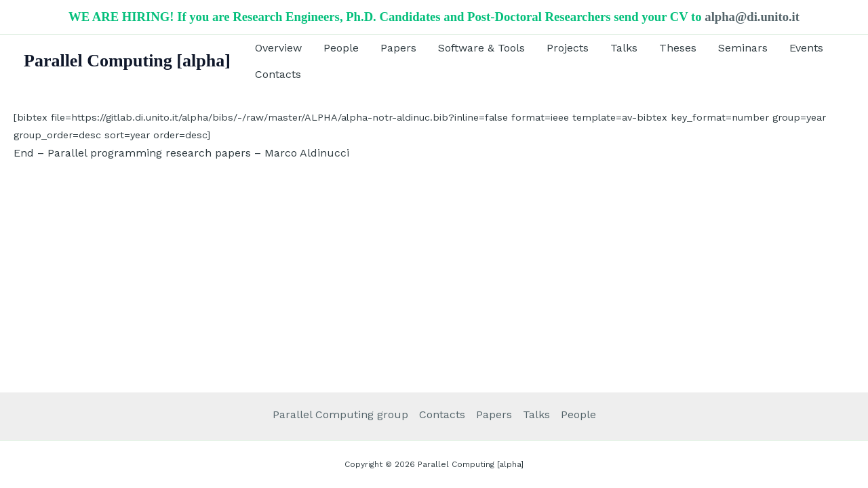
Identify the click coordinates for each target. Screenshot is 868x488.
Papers (398, 48)
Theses (678, 48)
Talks (624, 48)
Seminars (743, 48)
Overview (278, 48)
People (341, 48)
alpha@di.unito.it (752, 17)
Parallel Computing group (340, 414)
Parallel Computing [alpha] (127, 61)
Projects (568, 48)
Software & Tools (481, 48)
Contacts (278, 74)
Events (806, 48)
